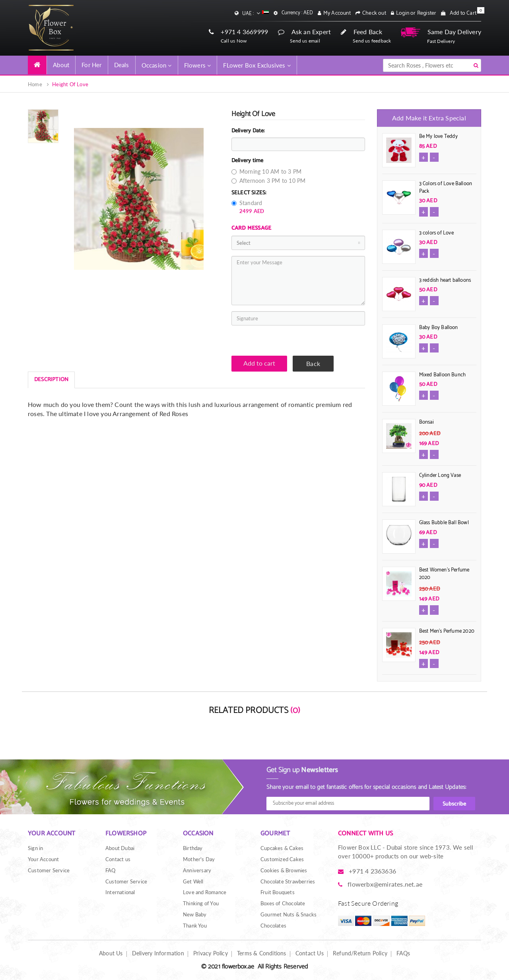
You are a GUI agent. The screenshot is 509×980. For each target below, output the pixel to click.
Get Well (193, 881)
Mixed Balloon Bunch (443, 375)
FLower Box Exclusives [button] (257, 65)
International (120, 892)
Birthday (193, 848)
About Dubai (120, 848)
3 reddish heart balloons (445, 280)
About (61, 65)
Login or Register (416, 13)
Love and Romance (205, 892)
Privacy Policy (211, 953)
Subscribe (454, 804)
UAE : (255, 13)
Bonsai (426, 422)
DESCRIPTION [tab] (51, 380)
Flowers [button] (198, 65)
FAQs (403, 953)
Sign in (35, 848)
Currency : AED (297, 13)
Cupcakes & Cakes (282, 848)
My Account (337, 13)
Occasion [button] (157, 65)
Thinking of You (201, 903)
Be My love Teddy (438, 137)
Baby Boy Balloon (439, 328)
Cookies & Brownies (284, 870)
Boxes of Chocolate (283, 903)
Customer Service (49, 870)
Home (35, 84)
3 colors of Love (436, 233)
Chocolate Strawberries (288, 881)
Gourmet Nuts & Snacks (288, 914)
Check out (374, 13)
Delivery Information (158, 953)
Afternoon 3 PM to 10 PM (269, 181)
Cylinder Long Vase (440, 475)
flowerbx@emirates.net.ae (385, 884)
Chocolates (273, 926)
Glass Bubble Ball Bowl (444, 523)
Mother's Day (199, 859)
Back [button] (313, 363)
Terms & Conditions (262, 953)
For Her (91, 65)
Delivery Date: (248, 131)
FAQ (111, 870)
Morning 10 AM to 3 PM (266, 171)
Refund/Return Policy (360, 953)
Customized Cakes (282, 859)
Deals (122, 65)
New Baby (195, 914)
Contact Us (310, 953)
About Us (111, 953)
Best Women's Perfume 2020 (444, 574)
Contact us (118, 859)
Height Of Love (70, 84)
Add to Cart (463, 13)
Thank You (195, 926)
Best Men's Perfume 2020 (447, 631)
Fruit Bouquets (278, 892)
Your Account (43, 859)
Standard (248, 207)
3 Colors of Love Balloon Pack (446, 188)
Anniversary (197, 870)
